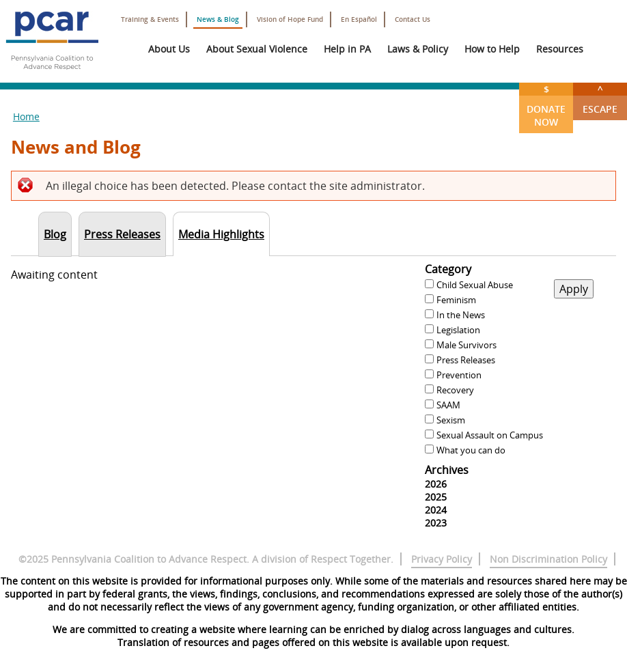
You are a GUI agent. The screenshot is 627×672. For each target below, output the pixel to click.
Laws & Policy (418, 49)
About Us (169, 49)
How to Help (492, 49)
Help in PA (347, 49)
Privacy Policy (442, 559)
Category (448, 269)
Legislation (458, 330)
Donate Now (546, 106)
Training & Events (150, 19)
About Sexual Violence (257, 49)
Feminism (456, 300)
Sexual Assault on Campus (490, 435)
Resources (560, 49)
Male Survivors (466, 345)
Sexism (451, 420)
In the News (461, 315)
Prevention (459, 375)
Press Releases (466, 360)
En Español (359, 19)
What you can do (471, 450)
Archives (447, 470)
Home (26, 116)
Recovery (455, 390)
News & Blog (218, 19)
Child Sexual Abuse (475, 285)
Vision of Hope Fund (290, 19)
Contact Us (413, 19)
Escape (600, 99)
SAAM (448, 405)
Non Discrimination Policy (548, 559)
